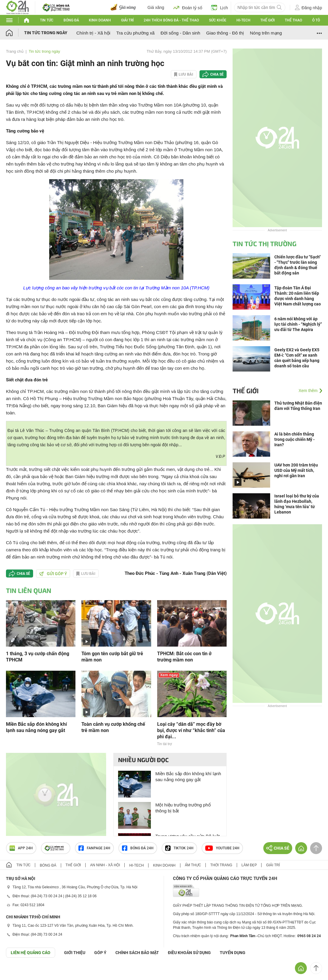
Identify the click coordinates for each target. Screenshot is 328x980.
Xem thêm (308, 391)
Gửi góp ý (53, 574)
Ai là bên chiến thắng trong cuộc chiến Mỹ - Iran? (294, 439)
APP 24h (21, 848)
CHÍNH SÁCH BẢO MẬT (137, 953)
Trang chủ (15, 51)
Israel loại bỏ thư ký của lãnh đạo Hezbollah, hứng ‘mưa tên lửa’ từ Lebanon (297, 504)
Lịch (220, 7)
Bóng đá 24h (138, 848)
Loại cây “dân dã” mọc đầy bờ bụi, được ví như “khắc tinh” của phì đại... (191, 730)
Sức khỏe (218, 20)
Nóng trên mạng (266, 33)
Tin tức (47, 20)
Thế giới (267, 20)
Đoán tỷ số (188, 7)
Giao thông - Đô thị (225, 33)
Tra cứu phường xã (136, 33)
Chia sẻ (217, 74)
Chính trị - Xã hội (93, 33)
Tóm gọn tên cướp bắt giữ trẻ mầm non (112, 657)
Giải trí (127, 20)
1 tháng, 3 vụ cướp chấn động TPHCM (38, 657)
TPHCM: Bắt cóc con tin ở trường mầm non (184, 657)
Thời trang (221, 865)
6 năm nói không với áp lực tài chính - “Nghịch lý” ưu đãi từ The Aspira (298, 324)
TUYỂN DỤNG (233, 953)
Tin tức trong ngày (46, 33)
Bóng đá (71, 20)
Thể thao (293, 20)
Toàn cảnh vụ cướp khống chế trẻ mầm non (113, 727)
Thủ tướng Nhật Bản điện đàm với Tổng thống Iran (298, 406)
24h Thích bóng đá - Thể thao (171, 20)
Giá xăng (156, 7)
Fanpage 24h (94, 848)
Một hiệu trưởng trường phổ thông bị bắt (183, 808)
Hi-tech (243, 20)
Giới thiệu (75, 953)
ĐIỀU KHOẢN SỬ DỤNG (189, 953)
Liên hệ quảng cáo (31, 953)
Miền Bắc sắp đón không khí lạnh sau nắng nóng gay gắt (36, 727)
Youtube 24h (222, 848)
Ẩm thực (193, 865)
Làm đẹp (249, 865)
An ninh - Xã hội (105, 865)
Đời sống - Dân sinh (180, 33)
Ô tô (316, 20)
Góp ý (100, 953)
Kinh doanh (100, 20)
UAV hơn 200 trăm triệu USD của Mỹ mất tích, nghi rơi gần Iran (296, 470)
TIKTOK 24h (179, 848)
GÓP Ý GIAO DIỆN (18, 972)
